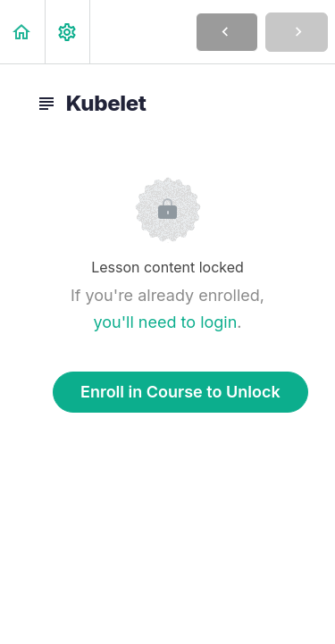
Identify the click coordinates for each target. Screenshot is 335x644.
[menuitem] (67, 32)
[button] (22, 32)
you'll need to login (165, 322)
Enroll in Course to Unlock (180, 392)
